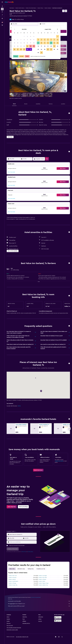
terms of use (24, 552)
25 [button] (34, 46)
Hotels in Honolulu (12, 578)
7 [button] (21, 40)
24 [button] (31, 46)
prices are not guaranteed (36, 597)
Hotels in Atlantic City (43, 585)
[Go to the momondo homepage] (9, 2)
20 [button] (18, 46)
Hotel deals (12, 8)
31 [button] (31, 49)
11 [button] (34, 40)
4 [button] (34, 36)
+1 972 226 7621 (13, 18)
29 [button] (24, 49)
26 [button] (14, 49)
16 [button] (27, 43)
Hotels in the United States (31, 8)
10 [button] (31, 40)
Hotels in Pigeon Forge (44, 583)
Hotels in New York (13, 576)
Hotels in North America (20, 8)
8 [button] (24, 40)
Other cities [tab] (12, 569)
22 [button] (24, 46)
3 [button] (31, 36)
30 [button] (27, 49)
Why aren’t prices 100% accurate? (39, 606)
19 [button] (15, 46)
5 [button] (15, 40)
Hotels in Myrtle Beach (13, 581)
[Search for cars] (2, 12)
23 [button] (27, 46)
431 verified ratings (19, 19)
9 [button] (27, 40)
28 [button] (21, 49)
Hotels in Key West (43, 578)
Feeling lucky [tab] (31, 569)
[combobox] (23, 535)
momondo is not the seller (39, 601)
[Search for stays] (2, 9)
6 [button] (18, 40)
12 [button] (15, 43)
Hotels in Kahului (12, 579)
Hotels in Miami (42, 581)
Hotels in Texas (40, 8)
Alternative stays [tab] (21, 569)
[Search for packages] (2, 15)
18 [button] (34, 43)
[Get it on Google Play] (58, 617)
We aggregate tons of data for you (39, 604)
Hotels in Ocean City (13, 585)
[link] (38, 470)
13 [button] (18, 43)
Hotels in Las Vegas (43, 576)
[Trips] (2, 18)
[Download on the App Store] (58, 621)
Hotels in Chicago (12, 583)
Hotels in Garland (48, 8)
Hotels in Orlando (42, 579)
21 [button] (21, 46)
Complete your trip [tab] (41, 569)
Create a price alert (59, 461)
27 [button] (18, 49)
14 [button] (21, 43)
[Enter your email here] (23, 542)
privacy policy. (30, 552)
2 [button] (27, 36)
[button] (2, 2)
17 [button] (31, 43)
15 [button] (24, 43)
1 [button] (24, 36)
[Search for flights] (2, 6)
